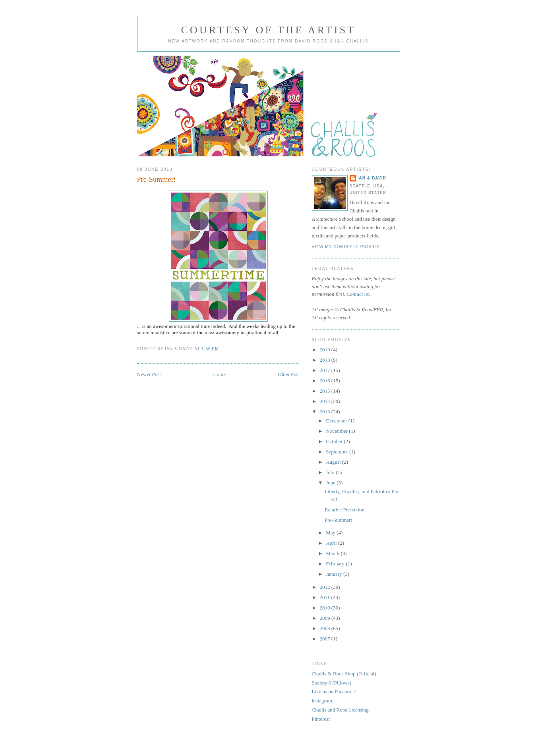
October (335, 441)
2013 (326, 412)
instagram (322, 701)
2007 (326, 639)
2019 (326, 350)
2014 (326, 401)
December (337, 421)
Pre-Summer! (157, 179)
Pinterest (321, 719)
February (336, 564)
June (331, 483)
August (334, 462)
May (331, 533)
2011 (326, 597)
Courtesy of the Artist (269, 30)
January (335, 574)
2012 (326, 587)
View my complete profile (346, 247)
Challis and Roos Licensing (340, 710)
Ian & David (372, 178)
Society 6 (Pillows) (332, 683)
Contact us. (358, 294)
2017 (326, 370)
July (331, 472)
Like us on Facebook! (334, 691)
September (338, 452)
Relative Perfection (344, 510)
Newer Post (149, 374)
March (333, 553)
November (337, 431)
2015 (326, 391)
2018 (326, 360)
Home (219, 374)
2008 (326, 628)
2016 (326, 381)
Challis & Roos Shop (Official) (344, 674)
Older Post (289, 374)
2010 (326, 608)
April (332, 543)
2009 (326, 618)
